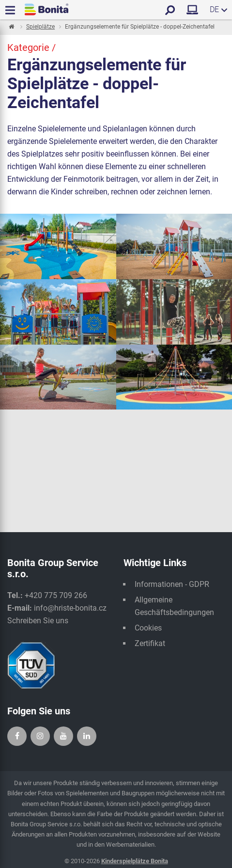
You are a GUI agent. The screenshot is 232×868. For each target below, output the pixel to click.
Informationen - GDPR (172, 584)
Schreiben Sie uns (38, 621)
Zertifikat (150, 643)
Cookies (148, 628)
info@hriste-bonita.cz (70, 608)
